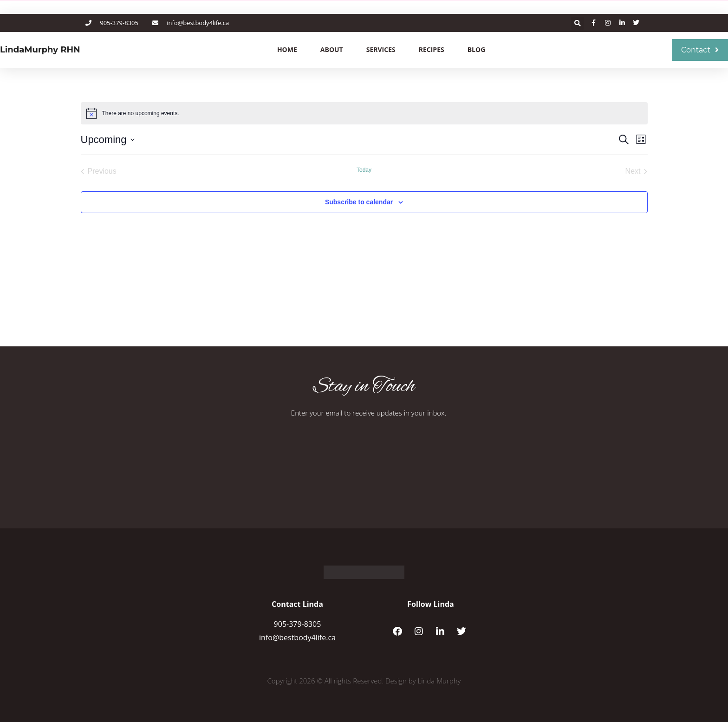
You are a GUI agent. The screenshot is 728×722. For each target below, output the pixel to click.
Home (287, 49)
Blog (477, 49)
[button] (578, 23)
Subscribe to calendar (359, 202)
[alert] (364, 113)
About (332, 49)
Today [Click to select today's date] (364, 170)
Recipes (432, 49)
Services (381, 49)
